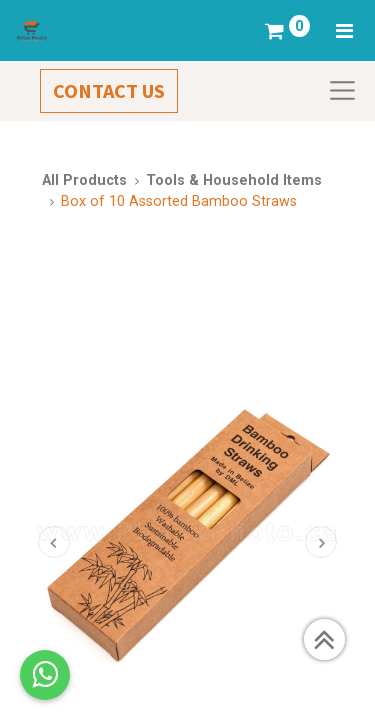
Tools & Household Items (234, 180)
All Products (84, 180)
